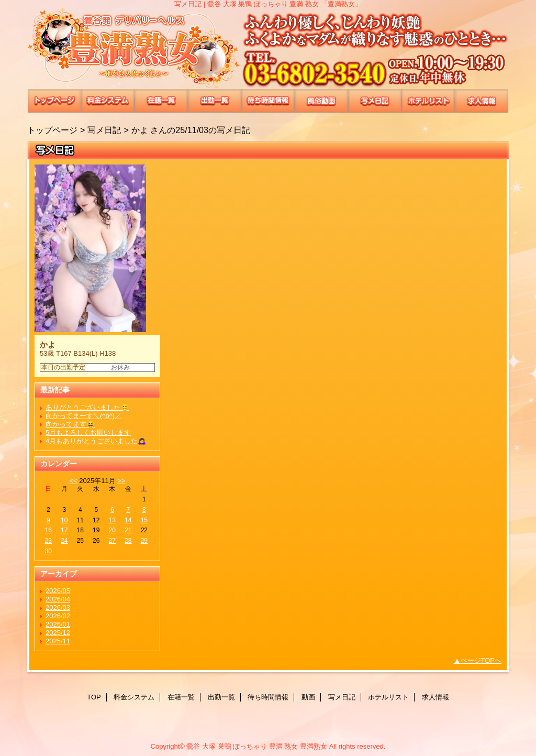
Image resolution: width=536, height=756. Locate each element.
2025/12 (58, 633)
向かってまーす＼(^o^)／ (83, 416)
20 (112, 530)
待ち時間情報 (268, 101)
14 (128, 520)
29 (144, 541)
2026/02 (58, 616)
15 (144, 520)
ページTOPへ (481, 660)
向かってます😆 (70, 424)
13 (112, 520)
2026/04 (58, 599)
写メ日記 (375, 101)
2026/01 (58, 624)
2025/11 (58, 641)
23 (48, 541)
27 (112, 541)
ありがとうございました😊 (87, 407)
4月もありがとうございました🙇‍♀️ (96, 441)
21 (128, 530)
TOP (54, 101)
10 (64, 520)
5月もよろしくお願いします (88, 432)
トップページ (52, 130)
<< (73, 481)
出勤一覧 (215, 101)
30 (48, 551)
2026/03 (58, 607)
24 (64, 541)
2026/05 (58, 591)
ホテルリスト (428, 101)
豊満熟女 (268, 48)
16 (48, 530)
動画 (321, 101)
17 (64, 530)
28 (128, 541)
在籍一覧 (161, 101)
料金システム (108, 101)
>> (121, 481)
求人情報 (482, 101)
